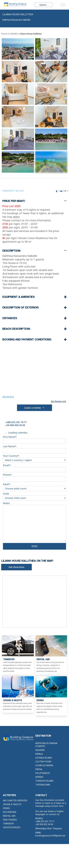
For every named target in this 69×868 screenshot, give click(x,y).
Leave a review (35, 408)
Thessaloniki (43, 785)
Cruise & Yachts (12, 805)
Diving (6, 808)
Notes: (34, 522)
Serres (39, 777)
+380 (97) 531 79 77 (45, 822)
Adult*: (34, 486)
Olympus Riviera (44, 766)
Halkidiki (13, 34)
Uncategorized (12, 828)
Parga (39, 770)
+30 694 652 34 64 (44, 825)
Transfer (8, 824)
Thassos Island (44, 781)
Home (4, 34)
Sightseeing (10, 820)
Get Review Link (58, 401)
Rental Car (9, 816)
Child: (34, 496)
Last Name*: (34, 449)
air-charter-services (15, 801)
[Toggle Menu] (63, 5)
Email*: (34, 468)
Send (35, 546)
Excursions (10, 812)
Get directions (16, 567)
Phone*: (34, 477)
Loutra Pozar (43, 762)
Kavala (39, 754)
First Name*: (34, 439)
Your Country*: (34, 458)
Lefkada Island (44, 758)
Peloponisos (43, 773)
